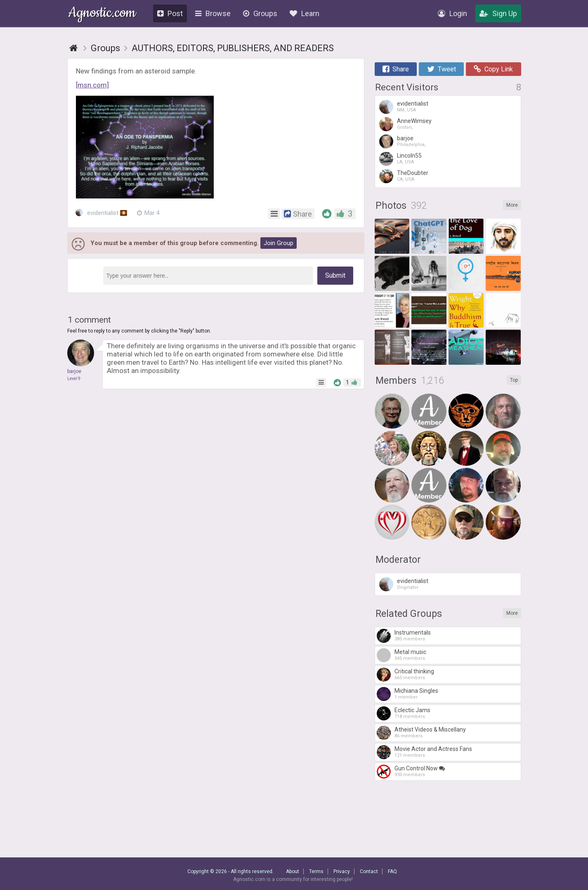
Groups (260, 13)
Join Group (279, 243)
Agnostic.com (102, 14)
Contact (369, 871)
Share (396, 69)
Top (514, 380)
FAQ (392, 871)
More (512, 205)
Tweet (442, 69)
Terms (316, 871)
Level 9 (74, 379)
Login (452, 13)
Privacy (342, 871)
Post (170, 13)
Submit (335, 275)
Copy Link (493, 69)
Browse (213, 13)
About (293, 871)
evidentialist (102, 213)
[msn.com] (92, 85)
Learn (305, 13)
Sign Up (498, 13)
